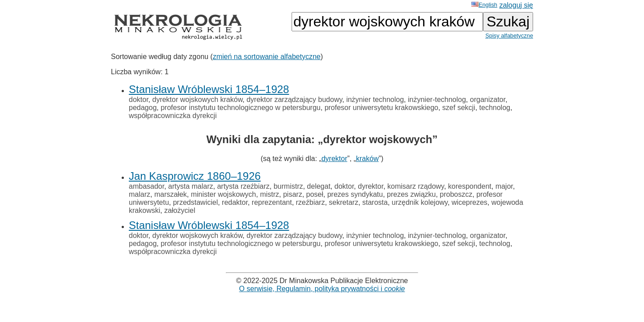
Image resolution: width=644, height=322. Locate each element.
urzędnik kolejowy (420, 202)
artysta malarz (191, 186)
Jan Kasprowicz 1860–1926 (195, 176)
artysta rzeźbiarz (243, 186)
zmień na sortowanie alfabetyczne (267, 57)
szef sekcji (459, 108)
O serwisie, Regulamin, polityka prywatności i (322, 289)
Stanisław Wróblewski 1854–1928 (209, 89)
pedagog (143, 108)
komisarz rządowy (416, 186)
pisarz (293, 194)
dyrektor (335, 159)
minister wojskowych (224, 194)
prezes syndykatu (355, 194)
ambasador (146, 186)
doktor (139, 100)
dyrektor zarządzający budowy (294, 100)
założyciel (180, 210)
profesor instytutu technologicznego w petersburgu (241, 108)
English (484, 5)
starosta (375, 202)
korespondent (470, 186)
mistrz (269, 194)
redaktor (235, 202)
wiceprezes (470, 202)
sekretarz (343, 202)
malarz (140, 194)
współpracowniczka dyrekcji (173, 116)
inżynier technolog (375, 100)
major (504, 186)
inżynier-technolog (437, 100)
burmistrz (288, 186)
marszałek (171, 194)
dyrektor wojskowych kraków (197, 100)
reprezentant (272, 202)
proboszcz (456, 194)
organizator (488, 100)
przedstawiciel (195, 202)
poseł (315, 194)
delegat (319, 186)
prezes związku (411, 194)
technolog (495, 108)
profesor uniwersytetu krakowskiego (381, 108)
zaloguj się (516, 5)
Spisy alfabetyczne (509, 36)
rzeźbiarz (311, 202)
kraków (367, 159)
